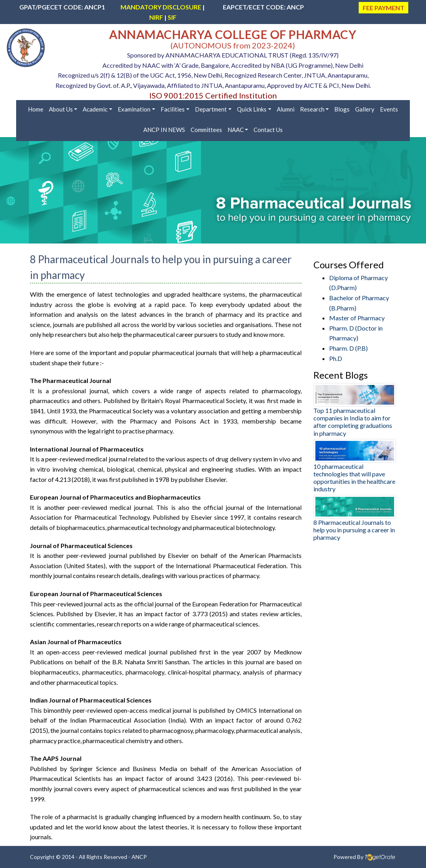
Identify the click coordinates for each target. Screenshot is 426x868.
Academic (95, 109)
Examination (134, 109)
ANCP (139, 857)
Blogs (342, 109)
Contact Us (268, 130)
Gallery (365, 109)
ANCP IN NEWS (164, 130)
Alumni (286, 109)
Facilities (173, 109)
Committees (206, 130)
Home (36, 109)
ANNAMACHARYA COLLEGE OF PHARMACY (233, 34)
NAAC (236, 130)
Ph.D (336, 358)
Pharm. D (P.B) (348, 348)
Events (389, 109)
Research (312, 109)
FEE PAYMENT (383, 8)
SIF (172, 17)
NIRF (156, 17)
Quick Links (252, 109)
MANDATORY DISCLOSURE (161, 7)
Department (211, 109)
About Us (61, 109)
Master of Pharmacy (357, 318)
